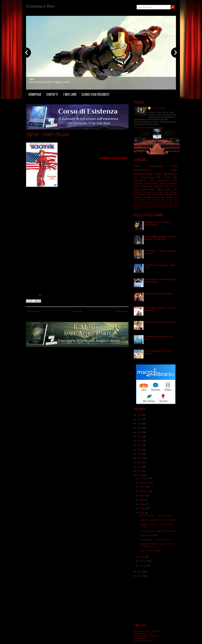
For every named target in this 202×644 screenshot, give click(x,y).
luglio (142, 500)
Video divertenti (149, 202)
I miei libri (70, 94)
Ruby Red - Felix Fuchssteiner (159, 294)
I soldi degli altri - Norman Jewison (154, 540)
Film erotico (173, 207)
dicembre (144, 478)
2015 (140, 454)
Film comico (164, 177)
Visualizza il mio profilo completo (149, 127)
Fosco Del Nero (158, 108)
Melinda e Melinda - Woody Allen (160, 322)
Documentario (168, 202)
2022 (140, 424)
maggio (143, 508)
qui (40, 295)
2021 (140, 428)
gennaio (143, 565)
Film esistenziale (144, 189)
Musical (137, 209)
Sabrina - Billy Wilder (148, 535)
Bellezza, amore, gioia (144, 634)
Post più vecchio (121, 311)
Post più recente (33, 311)
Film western (167, 197)
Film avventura (156, 186)
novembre (144, 483)
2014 (140, 458)
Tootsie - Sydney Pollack (48, 134)
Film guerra (167, 200)
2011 (140, 471)
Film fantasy (151, 183)
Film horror (171, 186)
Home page (77, 311)
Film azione (140, 186)
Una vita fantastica (142, 641)
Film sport (146, 204)
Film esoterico (153, 200)
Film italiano (149, 192)
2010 (140, 475)
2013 (140, 462)
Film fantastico (166, 174)
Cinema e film (40, 6)
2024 (140, 415)
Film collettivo (163, 207)
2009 (140, 572)
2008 (140, 576)
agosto (143, 496)
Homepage (35, 94)
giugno (143, 504)
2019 (140, 437)
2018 (140, 441)
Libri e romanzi (141, 638)
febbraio (144, 561)
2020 (140, 432)
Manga (160, 192)
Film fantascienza (144, 177)
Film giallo (152, 194)
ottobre (143, 487)
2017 (140, 445)
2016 (140, 450)
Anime (174, 183)
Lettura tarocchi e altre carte (147, 636)
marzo (143, 557)
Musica (159, 202)
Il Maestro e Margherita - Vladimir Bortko (157, 520)
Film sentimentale (72, 139)
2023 (140, 419)
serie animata (165, 194)
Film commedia (56, 139)
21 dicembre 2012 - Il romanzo (148, 631)
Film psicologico (160, 180)
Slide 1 (32, 79)
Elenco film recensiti (95, 94)
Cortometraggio (167, 204)
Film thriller (164, 189)
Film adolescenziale (151, 197)
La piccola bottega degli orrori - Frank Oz (157, 531)
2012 (140, 467)
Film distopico (171, 192)
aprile (142, 513)
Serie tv (164, 183)
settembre (144, 491)
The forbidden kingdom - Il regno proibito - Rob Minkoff (160, 238)
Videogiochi (152, 207)
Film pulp (143, 207)
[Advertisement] (156, 600)
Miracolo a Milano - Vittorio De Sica (155, 516)
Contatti (52, 94)
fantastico (155, 204)
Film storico (140, 194)
